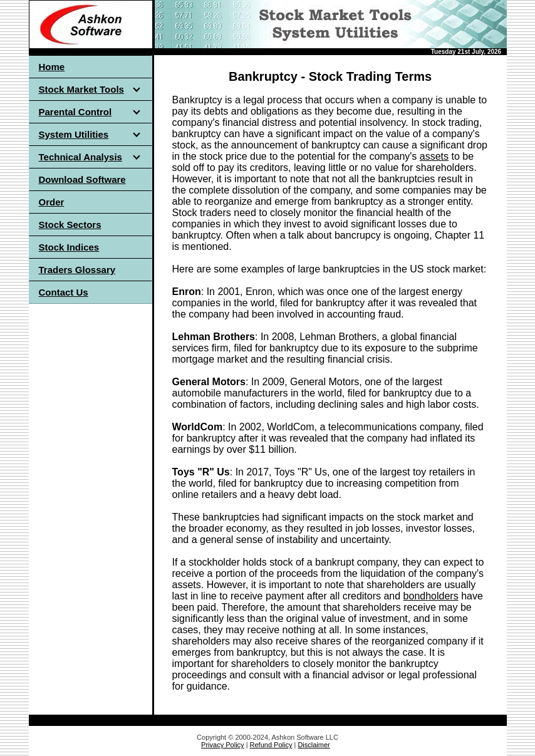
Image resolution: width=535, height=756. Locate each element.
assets (434, 156)
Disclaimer (314, 745)
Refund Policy (271, 745)
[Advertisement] (90, 499)
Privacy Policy (222, 745)
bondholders (431, 596)
